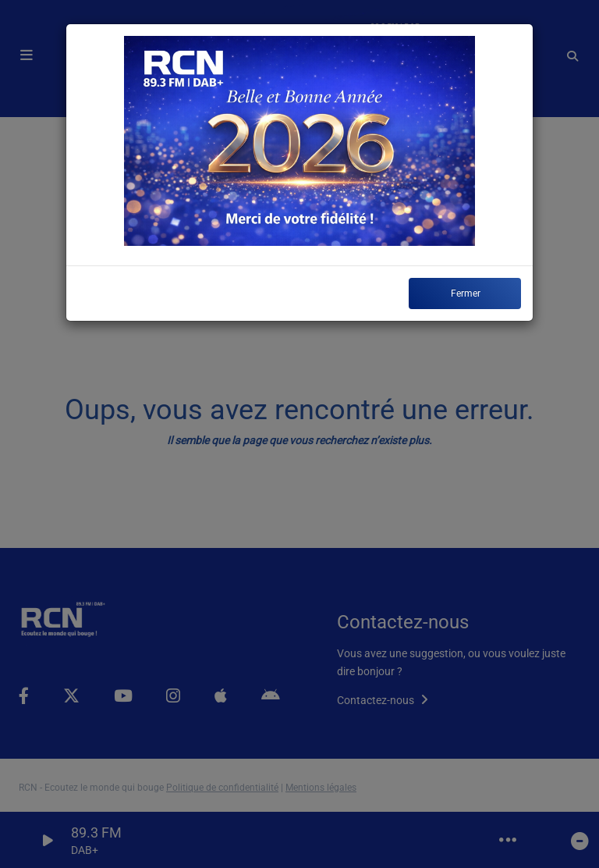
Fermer (466, 293)
